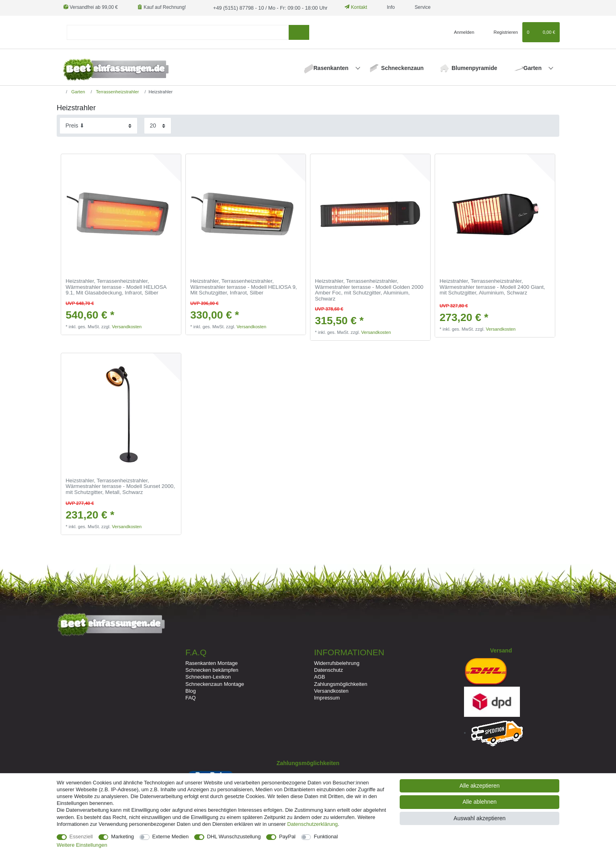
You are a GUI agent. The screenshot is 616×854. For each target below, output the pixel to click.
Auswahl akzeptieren (479, 818)
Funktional (326, 837)
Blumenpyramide (474, 68)
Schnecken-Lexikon (208, 676)
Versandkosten (127, 326)
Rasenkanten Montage (211, 663)
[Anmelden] (461, 32)
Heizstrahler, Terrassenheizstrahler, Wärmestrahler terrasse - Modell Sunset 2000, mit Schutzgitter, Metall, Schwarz (120, 486)
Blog (191, 690)
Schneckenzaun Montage (215, 683)
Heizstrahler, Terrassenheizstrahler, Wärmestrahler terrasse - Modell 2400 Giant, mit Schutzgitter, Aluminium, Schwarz (492, 287)
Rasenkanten (332, 68)
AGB (319, 676)
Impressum (327, 697)
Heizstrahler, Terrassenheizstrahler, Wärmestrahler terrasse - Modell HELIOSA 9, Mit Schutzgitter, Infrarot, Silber (243, 287)
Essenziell (81, 837)
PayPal (287, 837)
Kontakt (350, 7)
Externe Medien (171, 837)
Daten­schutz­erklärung (312, 824)
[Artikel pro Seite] (158, 125)
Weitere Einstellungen (82, 845)
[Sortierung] (99, 125)
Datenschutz (329, 670)
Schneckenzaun (402, 68)
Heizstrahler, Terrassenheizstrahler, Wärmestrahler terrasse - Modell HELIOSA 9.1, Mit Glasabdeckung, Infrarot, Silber (116, 287)
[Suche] (299, 32)
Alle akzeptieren (480, 786)
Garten (533, 68)
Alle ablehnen (479, 802)
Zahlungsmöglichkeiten (341, 683)
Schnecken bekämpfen (212, 670)
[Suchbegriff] (178, 32)
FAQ (191, 697)
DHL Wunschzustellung (234, 837)
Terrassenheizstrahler (117, 91)
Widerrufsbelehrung (337, 663)
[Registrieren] (501, 32)
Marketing (122, 837)
